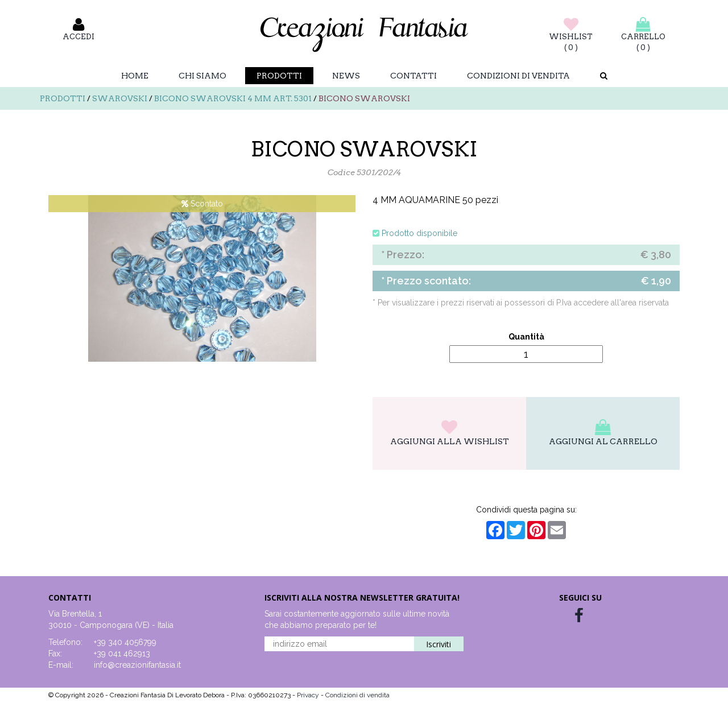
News (346, 76)
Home (135, 76)
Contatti (413, 76)
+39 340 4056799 (125, 642)
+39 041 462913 (122, 654)
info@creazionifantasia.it (137, 665)
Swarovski (120, 98)
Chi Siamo (202, 76)
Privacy (309, 695)
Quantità (526, 337)
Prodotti (279, 76)
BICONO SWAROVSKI (364, 98)
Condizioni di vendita (518, 76)
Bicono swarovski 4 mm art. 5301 (233, 98)
